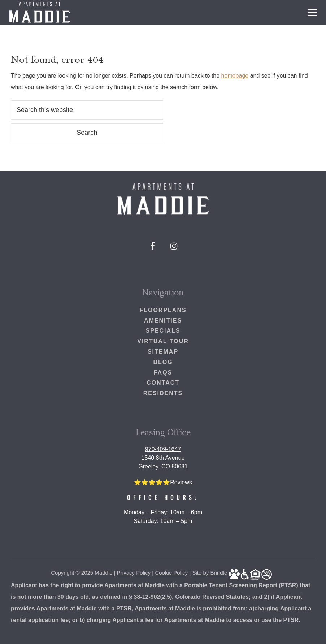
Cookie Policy (171, 573)
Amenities (163, 321)
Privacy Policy (134, 573)
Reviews (181, 482)
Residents (163, 393)
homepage (235, 76)
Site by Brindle (210, 573)
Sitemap (163, 352)
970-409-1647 (163, 449)
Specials (163, 331)
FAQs (163, 373)
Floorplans (163, 310)
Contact (163, 383)
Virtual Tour (163, 341)
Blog (163, 362)
